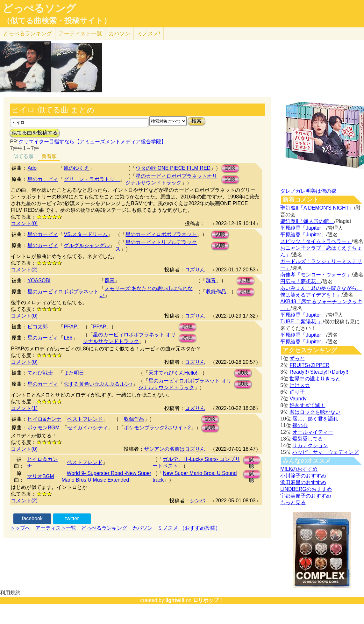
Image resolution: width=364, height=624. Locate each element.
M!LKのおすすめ (299, 469)
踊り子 (297, 392)
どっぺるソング (39, 8)
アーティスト (80, 34)
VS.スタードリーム (86, 234)
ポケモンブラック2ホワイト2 (157, 428)
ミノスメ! (149, 34)
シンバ (197, 501)
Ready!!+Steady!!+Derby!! (319, 372)
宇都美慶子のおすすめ (306, 496)
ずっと (297, 359)
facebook (32, 518)
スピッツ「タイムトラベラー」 (316, 241)
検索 (196, 121)
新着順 (49, 156)
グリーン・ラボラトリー (92, 179)
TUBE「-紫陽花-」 (301, 322)
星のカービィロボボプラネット (161, 234)
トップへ (20, 528)
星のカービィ (43, 179)
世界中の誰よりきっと (315, 379)
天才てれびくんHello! (173, 373)
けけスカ (300, 385)
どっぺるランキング (104, 528)
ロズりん (195, 270)
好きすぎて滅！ (307, 405)
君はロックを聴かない (315, 412)
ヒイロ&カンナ (44, 419)
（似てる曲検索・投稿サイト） (57, 21)
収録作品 (216, 292)
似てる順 (23, 156)
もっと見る (293, 502)
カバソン (119, 34)
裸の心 (300, 425)
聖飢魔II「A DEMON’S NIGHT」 (317, 208)
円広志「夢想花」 (301, 281)
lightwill (175, 600)
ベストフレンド (85, 419)
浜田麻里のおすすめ (303, 482)
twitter (72, 518)
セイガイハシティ (88, 428)
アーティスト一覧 (56, 528)
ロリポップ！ (208, 600)
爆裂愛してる (308, 439)
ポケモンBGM (43, 428)
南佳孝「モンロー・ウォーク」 (316, 275)
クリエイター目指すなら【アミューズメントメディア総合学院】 (92, 142)
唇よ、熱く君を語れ (315, 419)
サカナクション (310, 445)
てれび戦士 (40, 373)
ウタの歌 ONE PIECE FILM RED (173, 168)
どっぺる (28, 34)
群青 (110, 280)
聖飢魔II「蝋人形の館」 (307, 221)
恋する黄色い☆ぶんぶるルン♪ (98, 384)
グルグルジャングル (87, 245)
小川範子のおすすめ (303, 476)
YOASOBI (39, 280)
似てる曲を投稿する (35, 133)
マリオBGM (40, 476)
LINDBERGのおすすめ (306, 489)
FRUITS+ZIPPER (309, 365)
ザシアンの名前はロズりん (175, 449)
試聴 (230, 168)
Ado (32, 168)
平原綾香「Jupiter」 (303, 228)
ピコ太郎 (38, 327)
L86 (68, 338)
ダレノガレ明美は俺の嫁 (308, 191)
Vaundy (298, 399)
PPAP (70, 327)
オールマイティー (313, 432)
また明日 (74, 373)
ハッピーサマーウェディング (325, 452)
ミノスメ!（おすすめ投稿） (189, 528)
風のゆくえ (76, 168)
